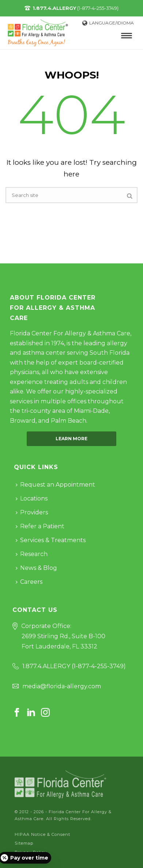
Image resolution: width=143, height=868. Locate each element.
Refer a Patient (40, 526)
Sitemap (24, 843)
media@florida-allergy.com (62, 686)
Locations (32, 498)
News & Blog (36, 568)
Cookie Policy (30, 861)
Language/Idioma (108, 23)
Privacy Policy (31, 852)
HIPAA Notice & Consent (42, 834)
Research (32, 554)
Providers (32, 512)
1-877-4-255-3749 (99, 666)
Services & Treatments (51, 540)
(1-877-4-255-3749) (76, 8)
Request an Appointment (55, 485)
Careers (29, 582)
